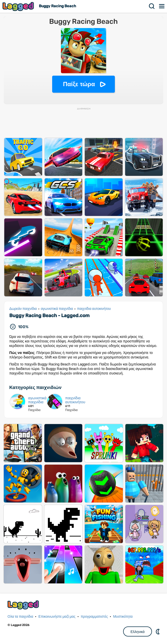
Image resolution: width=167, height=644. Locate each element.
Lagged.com (24, 605)
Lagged (19, 6)
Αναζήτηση (152, 6)
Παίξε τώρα (79, 84)
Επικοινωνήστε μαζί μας (57, 617)
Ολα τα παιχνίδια (20, 617)
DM (158, 631)
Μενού (162, 6)
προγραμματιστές (94, 617)
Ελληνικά (137, 632)
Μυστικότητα (123, 617)
